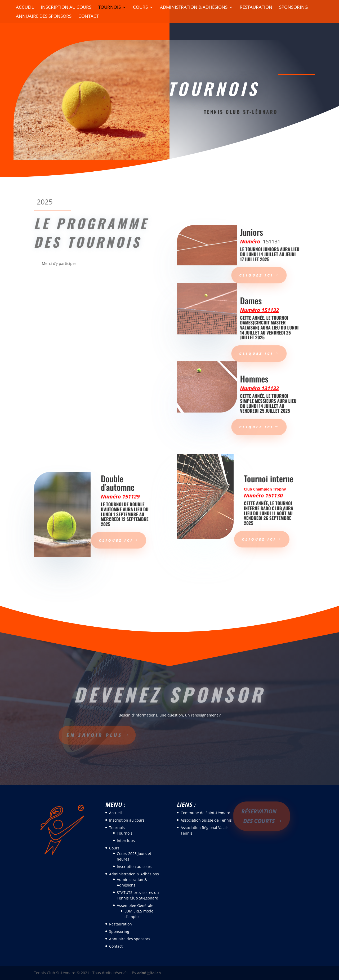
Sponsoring (293, 8)
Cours (140, 8)
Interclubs (126, 841)
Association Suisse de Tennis (206, 820)
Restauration (256, 8)
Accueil (25, 8)
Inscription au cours (66, 8)
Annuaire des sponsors (44, 17)
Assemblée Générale (135, 905)
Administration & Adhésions (194, 8)
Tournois (110, 8)
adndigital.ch (149, 973)
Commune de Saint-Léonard (206, 813)
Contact (89, 17)
